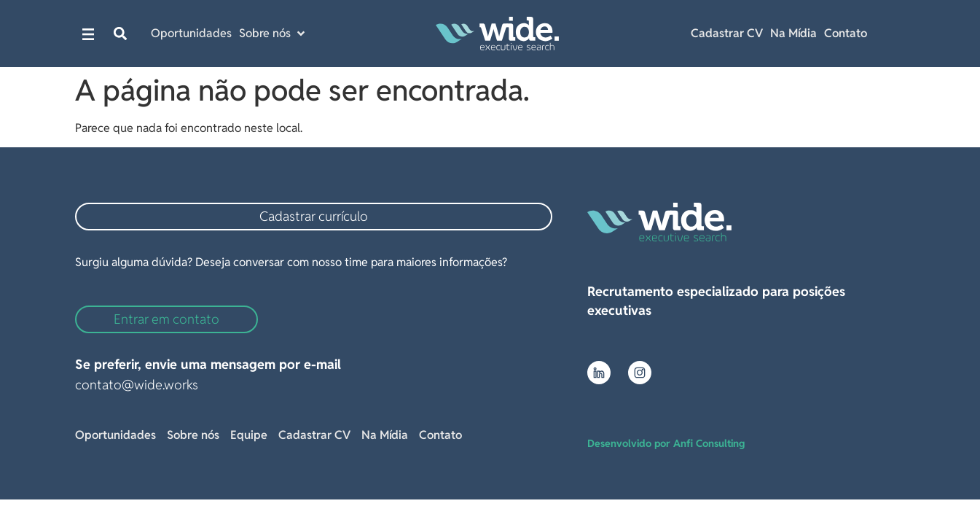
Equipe (249, 435)
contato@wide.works (137, 385)
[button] (121, 34)
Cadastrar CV (727, 33)
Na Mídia (793, 33)
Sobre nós (193, 435)
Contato (846, 33)
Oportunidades (115, 435)
